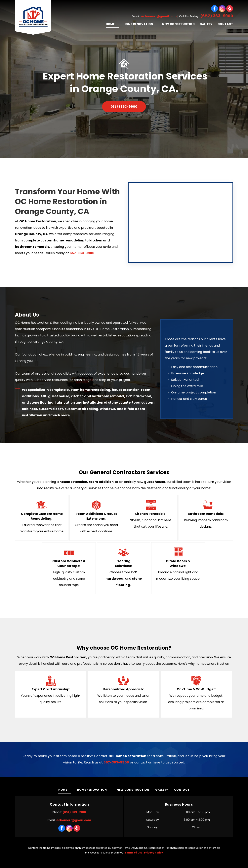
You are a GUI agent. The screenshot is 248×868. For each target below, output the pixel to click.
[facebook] (215, 9)
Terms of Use (133, 853)
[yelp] (230, 9)
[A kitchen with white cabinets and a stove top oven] (181, 223)
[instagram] (222, 9)
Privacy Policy (154, 853)
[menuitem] (110, 24)
